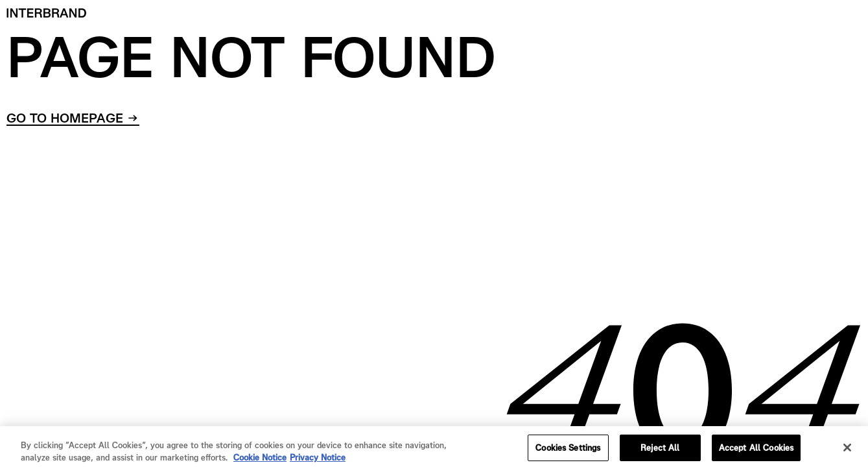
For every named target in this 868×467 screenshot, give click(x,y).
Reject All (660, 450)
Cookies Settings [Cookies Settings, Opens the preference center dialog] (568, 450)
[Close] (847, 450)
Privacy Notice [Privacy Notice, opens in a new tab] (318, 460)
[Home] (47, 13)
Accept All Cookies (756, 450)
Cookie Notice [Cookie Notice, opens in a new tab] (260, 460)
